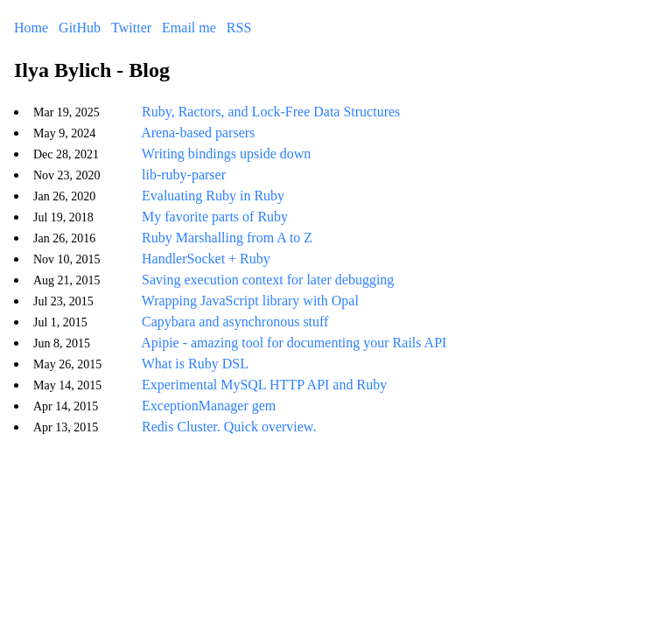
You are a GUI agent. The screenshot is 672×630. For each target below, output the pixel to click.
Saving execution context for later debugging (268, 280)
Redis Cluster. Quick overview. (229, 427)
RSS (239, 28)
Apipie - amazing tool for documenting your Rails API (294, 343)
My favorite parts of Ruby (215, 217)
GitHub (80, 28)
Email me (189, 28)
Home (31, 28)
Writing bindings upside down (227, 154)
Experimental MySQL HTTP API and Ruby (264, 385)
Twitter (131, 28)
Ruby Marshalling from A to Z (227, 238)
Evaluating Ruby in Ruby (213, 196)
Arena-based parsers (198, 133)
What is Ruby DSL (195, 364)
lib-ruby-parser (184, 175)
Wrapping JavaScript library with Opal (250, 301)
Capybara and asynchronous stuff (235, 322)
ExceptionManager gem (209, 406)
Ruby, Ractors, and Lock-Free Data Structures (271, 112)
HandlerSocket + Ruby (206, 259)
